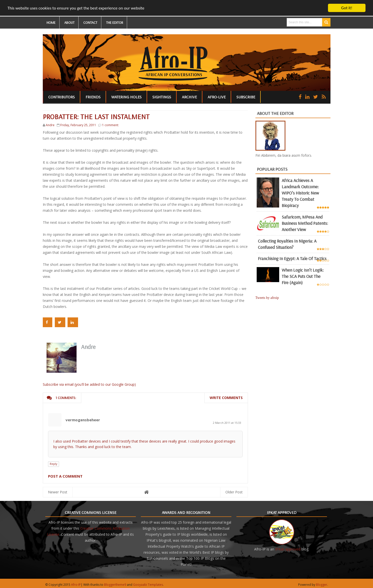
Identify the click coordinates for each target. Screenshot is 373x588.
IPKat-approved (288, 549)
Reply (54, 464)
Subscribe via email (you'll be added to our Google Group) (89, 384)
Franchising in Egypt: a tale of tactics (292, 258)
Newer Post (58, 492)
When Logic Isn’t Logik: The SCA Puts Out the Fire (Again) (303, 276)
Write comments (226, 398)
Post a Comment (65, 476)
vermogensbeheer (83, 420)
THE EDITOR (115, 23)
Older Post (234, 492)
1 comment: (110, 125)
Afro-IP (76, 585)
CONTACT (90, 23)
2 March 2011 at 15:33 (227, 423)
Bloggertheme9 (115, 585)
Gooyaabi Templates (148, 585)
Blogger (322, 585)
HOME (51, 23)
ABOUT (69, 23)
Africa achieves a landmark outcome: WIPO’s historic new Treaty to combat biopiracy (300, 193)
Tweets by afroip (267, 298)
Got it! (347, 8)
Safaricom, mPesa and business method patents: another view (305, 223)
